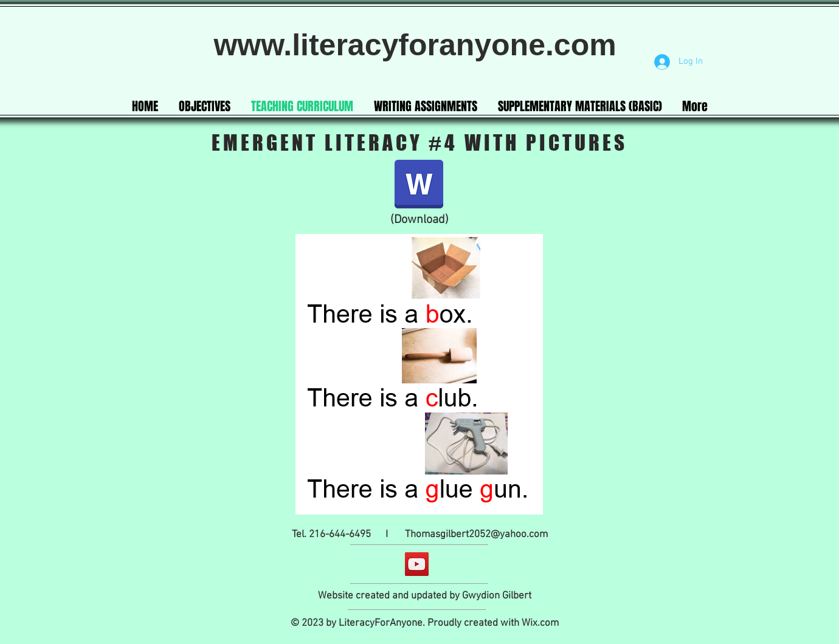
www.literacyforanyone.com (419, 45)
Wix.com (540, 623)
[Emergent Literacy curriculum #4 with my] (419, 185)
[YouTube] (417, 564)
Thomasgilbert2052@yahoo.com (476, 535)
